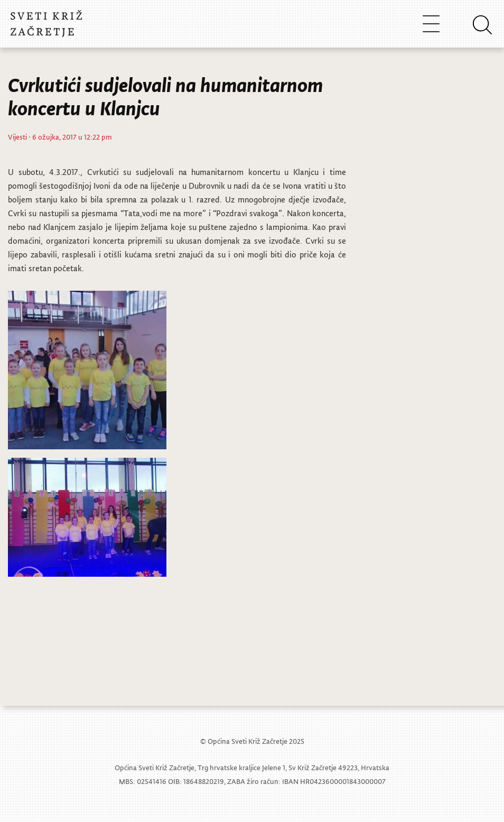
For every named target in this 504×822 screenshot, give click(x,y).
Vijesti (17, 137)
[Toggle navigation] (431, 24)
